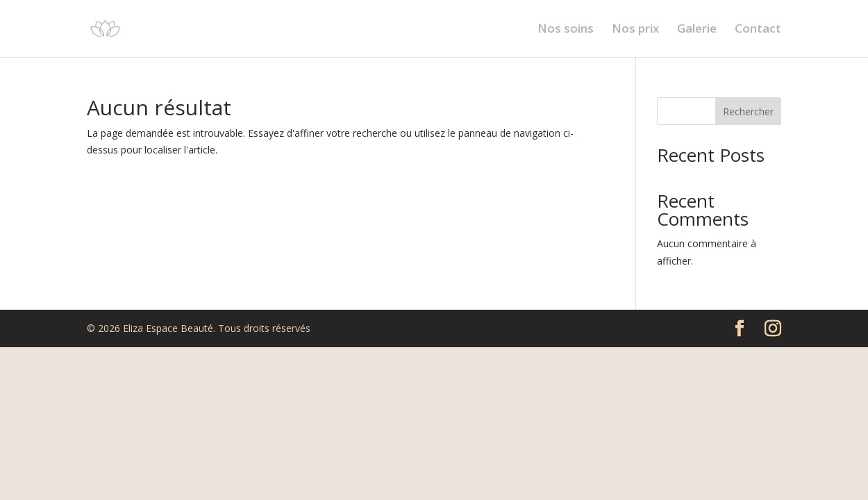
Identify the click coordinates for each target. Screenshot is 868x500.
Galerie (697, 30)
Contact (758, 30)
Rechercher (748, 111)
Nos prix (635, 30)
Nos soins (566, 30)
